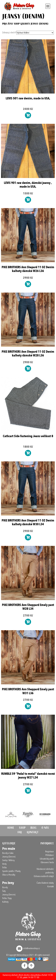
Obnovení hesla (47, 862)
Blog (34, 828)
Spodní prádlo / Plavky (11, 871)
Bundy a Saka (8, 853)
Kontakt (33, 833)
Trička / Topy (7, 898)
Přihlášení (50, 855)
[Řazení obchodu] (35, 33)
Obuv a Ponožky (9, 875)
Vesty (4, 864)
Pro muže (9, 849)
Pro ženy (8, 24)
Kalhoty (25, 24)
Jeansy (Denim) (9, 857)
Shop (17, 24)
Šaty (4, 891)
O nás (45, 828)
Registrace (50, 852)
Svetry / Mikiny (8, 860)
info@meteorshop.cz (28, 948)
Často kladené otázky (45, 883)
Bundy (5, 887)
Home (11, 828)
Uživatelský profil (47, 859)
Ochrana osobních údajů (44, 876)
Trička (4, 868)
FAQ (20, 833)
